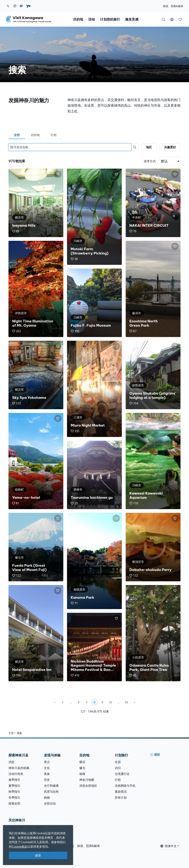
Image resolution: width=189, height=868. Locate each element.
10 (110, 702)
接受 (38, 855)
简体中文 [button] (169, 846)
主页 (11, 733)
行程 (54, 135)
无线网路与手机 (125, 786)
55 (126, 702)
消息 (11, 762)
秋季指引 (14, 792)
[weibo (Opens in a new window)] (21, 6)
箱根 (82, 774)
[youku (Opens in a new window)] (28, 6)
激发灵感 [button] (132, 19)
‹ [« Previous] (55, 702)
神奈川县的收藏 (19, 768)
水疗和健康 (51, 786)
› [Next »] (134, 702)
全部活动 (50, 803)
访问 (118, 768)
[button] (172, 19)
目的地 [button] (78, 19)
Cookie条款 (20, 847)
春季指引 (14, 780)
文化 (47, 768)
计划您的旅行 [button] (110, 19)
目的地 (35, 135)
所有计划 (121, 797)
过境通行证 (122, 774)
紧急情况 (121, 792)
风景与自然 (51, 792)
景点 (47, 762)
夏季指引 (14, 786)
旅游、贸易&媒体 (173, 6)
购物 (47, 797)
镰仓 (82, 768)
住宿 (118, 762)
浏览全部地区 (88, 786)
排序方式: (150, 161)
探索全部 (14, 803)
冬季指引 (14, 797)
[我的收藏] (180, 19)
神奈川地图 (87, 780)
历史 (47, 780)
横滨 (82, 762)
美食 (47, 774)
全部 (17, 135)
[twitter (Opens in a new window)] (8, 6)
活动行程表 (16, 774)
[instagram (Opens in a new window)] (15, 6)
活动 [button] (92, 19)
